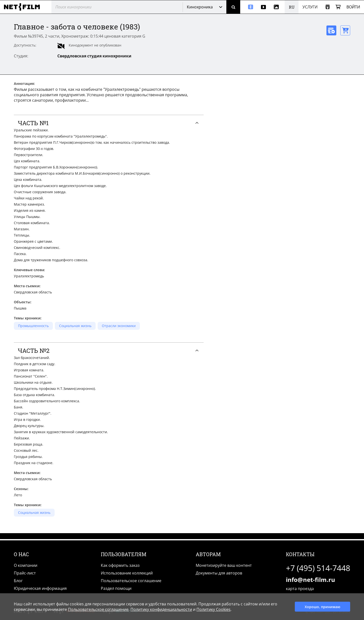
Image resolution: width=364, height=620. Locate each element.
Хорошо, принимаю (322, 607)
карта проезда (300, 589)
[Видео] (263, 7)
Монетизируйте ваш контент (224, 565)
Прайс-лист (25, 573)
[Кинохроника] (249, 7)
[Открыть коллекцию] (328, 7)
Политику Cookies (214, 609)
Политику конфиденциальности (161, 609)
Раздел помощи (116, 588)
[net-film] (24, 7)
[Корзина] (338, 7)
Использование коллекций (127, 573)
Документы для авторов (219, 573)
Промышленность (33, 326)
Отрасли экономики (119, 326)
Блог (18, 581)
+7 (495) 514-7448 (318, 568)
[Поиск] (233, 7)
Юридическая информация (40, 588)
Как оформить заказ (120, 565)
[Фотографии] (277, 7)
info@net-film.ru (310, 580)
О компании (26, 565)
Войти (353, 7)
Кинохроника (200, 7)
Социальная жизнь (75, 326)
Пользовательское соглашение (131, 581)
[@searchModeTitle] (115, 7)
